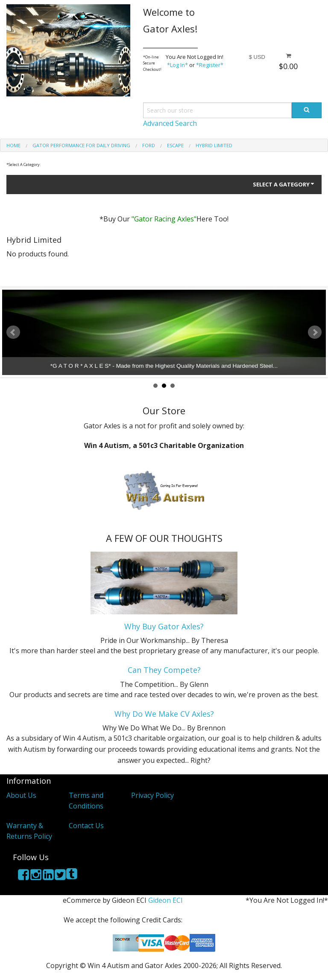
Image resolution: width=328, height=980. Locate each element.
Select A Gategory (284, 184)
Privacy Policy (152, 795)
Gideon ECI (165, 900)
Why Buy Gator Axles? (164, 626)
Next (315, 332)
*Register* (210, 65)
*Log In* (177, 65)
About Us (21, 795)
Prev (13, 332)
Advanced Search (170, 123)
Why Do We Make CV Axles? (164, 714)
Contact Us (86, 826)
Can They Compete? (164, 670)
